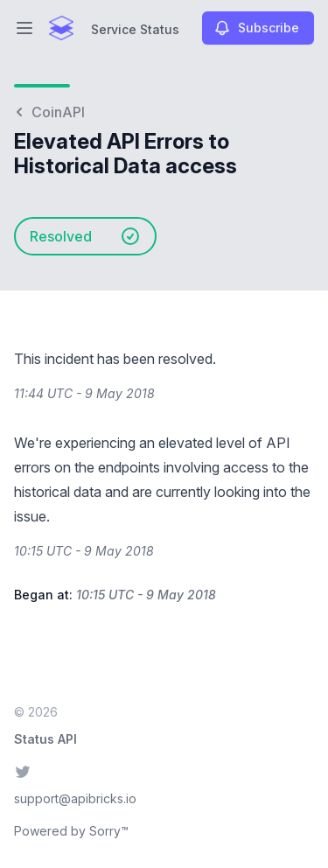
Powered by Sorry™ (71, 831)
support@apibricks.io (75, 798)
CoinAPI (49, 112)
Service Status (135, 29)
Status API (45, 739)
